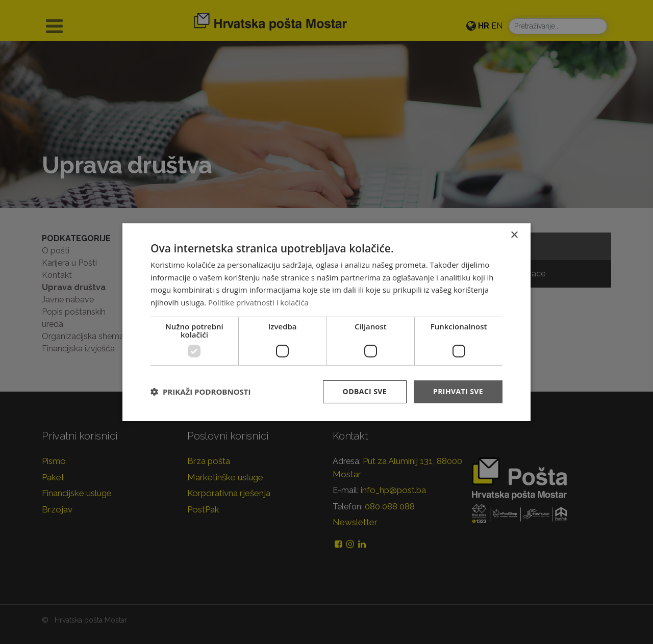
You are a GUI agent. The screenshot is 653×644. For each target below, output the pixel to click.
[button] (200, 392)
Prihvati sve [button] (458, 391)
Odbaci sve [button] (365, 391)
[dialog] (326, 322)
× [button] (514, 235)
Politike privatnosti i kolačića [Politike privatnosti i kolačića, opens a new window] (258, 302)
